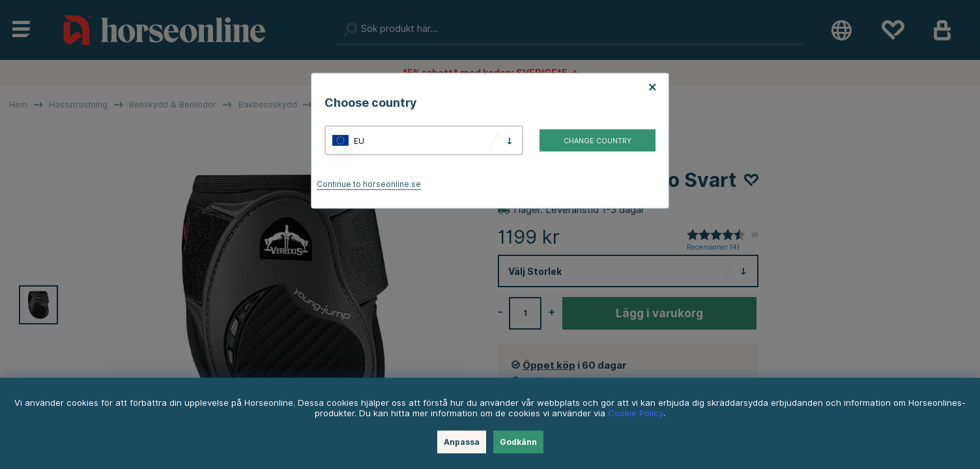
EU (359, 140)
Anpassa (462, 442)
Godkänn (518, 442)
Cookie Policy (636, 413)
